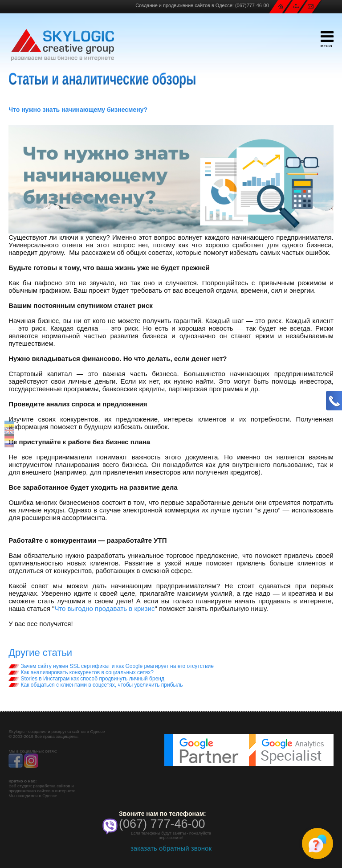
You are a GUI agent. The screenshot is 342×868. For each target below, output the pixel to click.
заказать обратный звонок (171, 848)
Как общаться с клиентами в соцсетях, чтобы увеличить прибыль (96, 685)
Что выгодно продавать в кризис (104, 608)
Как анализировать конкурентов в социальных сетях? (81, 672)
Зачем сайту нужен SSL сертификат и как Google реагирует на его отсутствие (111, 666)
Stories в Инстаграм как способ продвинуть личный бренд (86, 679)
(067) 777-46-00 (162, 824)
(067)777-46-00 (252, 5)
